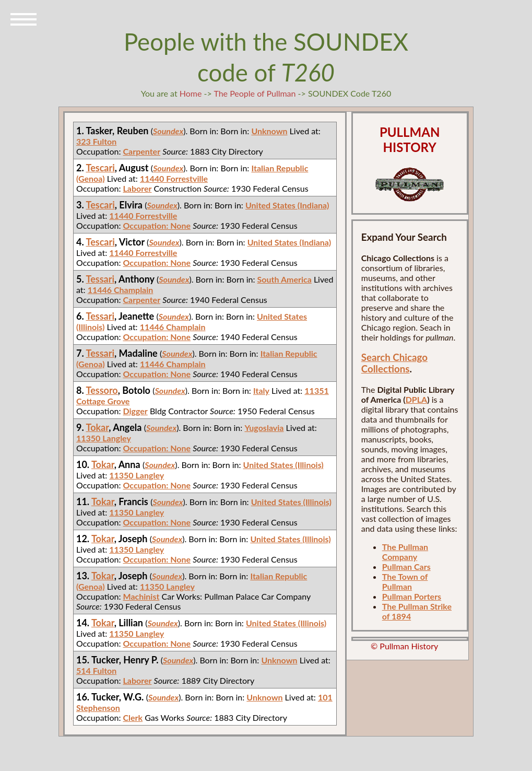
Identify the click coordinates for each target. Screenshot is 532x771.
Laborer (137, 188)
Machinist (141, 596)
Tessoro (102, 390)
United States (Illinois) (283, 465)
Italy (261, 390)
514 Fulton (96, 670)
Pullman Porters (412, 596)
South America (285, 279)
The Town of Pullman (405, 581)
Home (191, 93)
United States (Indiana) (287, 205)
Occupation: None (157, 225)
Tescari (101, 168)
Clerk (133, 717)
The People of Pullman (255, 93)
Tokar (98, 427)
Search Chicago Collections (394, 363)
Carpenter (141, 151)
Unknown (269, 131)
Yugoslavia (264, 428)
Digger (135, 411)
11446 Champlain (121, 290)
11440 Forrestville (174, 178)
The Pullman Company (405, 552)
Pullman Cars (406, 566)
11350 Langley (104, 438)
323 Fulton (96, 141)
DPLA (417, 399)
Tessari (101, 279)
